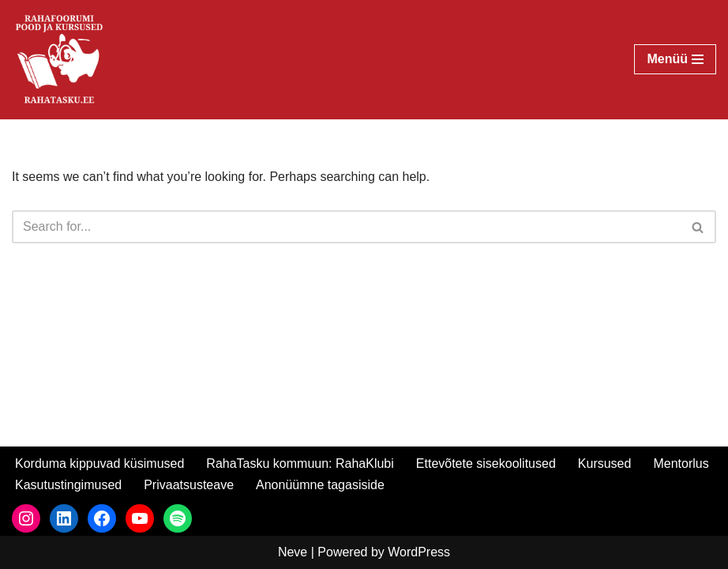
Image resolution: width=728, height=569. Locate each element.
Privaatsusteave (189, 485)
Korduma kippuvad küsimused (99, 463)
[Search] (346, 227)
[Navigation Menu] (675, 59)
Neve (293, 552)
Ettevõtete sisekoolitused (486, 463)
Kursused (605, 463)
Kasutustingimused (68, 485)
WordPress (419, 552)
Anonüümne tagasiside (320, 485)
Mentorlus (681, 463)
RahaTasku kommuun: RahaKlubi (300, 463)
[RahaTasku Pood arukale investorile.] (59, 60)
